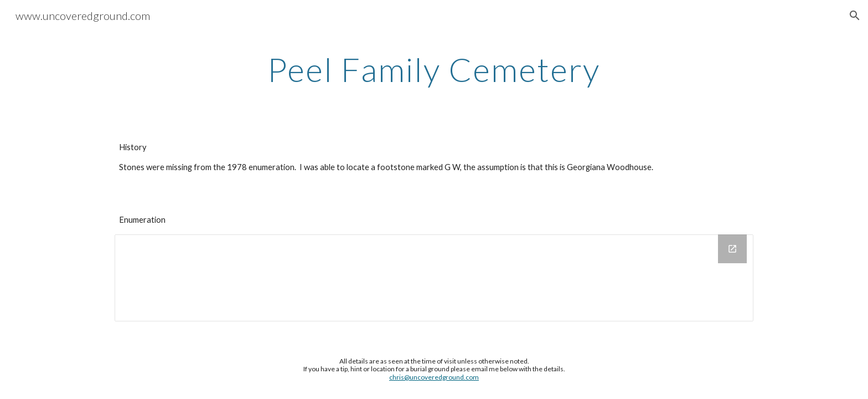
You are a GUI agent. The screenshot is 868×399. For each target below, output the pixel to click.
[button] (855, 16)
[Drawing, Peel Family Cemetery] (434, 278)
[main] (434, 69)
